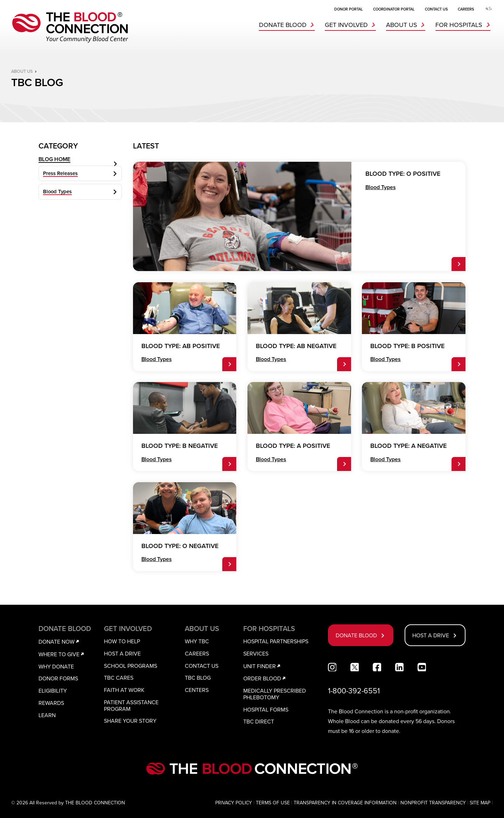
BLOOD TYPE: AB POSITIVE (181, 346)
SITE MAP (480, 803)
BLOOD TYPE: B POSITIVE (407, 346)
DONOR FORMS (58, 678)
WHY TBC (197, 641)
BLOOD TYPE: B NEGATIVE (180, 446)
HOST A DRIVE (122, 653)
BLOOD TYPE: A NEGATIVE (408, 446)
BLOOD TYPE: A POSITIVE (293, 446)
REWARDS (51, 703)
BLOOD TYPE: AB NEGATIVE (296, 346)
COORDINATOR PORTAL (394, 9)
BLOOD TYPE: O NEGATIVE (180, 546)
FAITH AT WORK (124, 690)
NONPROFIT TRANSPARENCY (433, 803)
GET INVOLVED (352, 25)
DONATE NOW (60, 642)
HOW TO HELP (122, 641)
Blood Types (82, 201)
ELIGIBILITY (53, 691)
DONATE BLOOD (288, 25)
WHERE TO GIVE (62, 654)
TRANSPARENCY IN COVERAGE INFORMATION (345, 803)
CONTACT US (436, 9)
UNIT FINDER (263, 666)
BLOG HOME (82, 164)
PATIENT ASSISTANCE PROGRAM (131, 705)
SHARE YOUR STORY (130, 721)
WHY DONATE (56, 666)
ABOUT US (407, 25)
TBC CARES (119, 678)
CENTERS (197, 690)
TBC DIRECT (259, 721)
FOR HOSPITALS (464, 25)
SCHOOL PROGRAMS (131, 666)
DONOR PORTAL (349, 9)
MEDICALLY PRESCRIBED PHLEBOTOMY (275, 694)
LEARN (47, 715)
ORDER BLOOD (266, 678)
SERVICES (256, 653)
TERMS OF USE (273, 803)
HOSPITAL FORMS (266, 709)
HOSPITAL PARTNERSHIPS (276, 641)
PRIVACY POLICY (234, 803)
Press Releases (82, 183)
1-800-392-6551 (354, 691)
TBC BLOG (198, 678)
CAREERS (466, 9)
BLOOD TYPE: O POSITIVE (403, 174)
